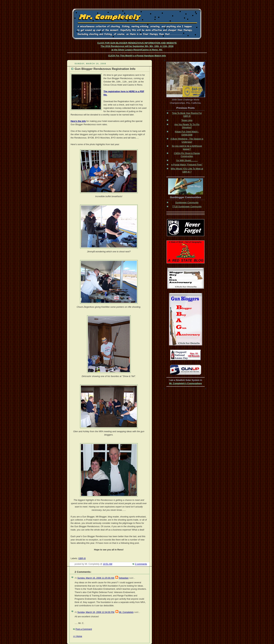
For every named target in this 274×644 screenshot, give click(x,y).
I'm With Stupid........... (187, 160)
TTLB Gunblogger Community (187, 207)
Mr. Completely (126, 612)
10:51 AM (108, 564)
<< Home (78, 636)
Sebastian (124, 578)
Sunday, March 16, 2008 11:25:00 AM (96, 578)
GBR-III (82, 558)
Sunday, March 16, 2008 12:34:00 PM (96, 612)
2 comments (141, 564)
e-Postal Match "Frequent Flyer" (187, 165)
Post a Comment (84, 629)
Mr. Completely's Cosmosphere (185, 383)
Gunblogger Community (187, 203)
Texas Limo (187, 120)
